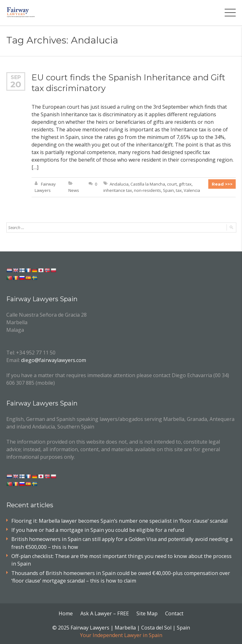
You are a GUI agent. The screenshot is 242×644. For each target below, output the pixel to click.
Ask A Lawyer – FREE (105, 612)
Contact (174, 612)
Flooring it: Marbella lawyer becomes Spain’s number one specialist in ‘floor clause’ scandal (118, 520)
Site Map (147, 612)
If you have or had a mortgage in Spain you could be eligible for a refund (97, 530)
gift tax (185, 184)
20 (16, 84)
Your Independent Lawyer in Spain (121, 634)
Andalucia (119, 184)
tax (179, 190)
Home (66, 612)
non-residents (147, 190)
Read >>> (222, 184)
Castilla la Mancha (148, 184)
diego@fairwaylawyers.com (53, 360)
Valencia (192, 190)
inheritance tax (118, 190)
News (74, 190)
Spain (168, 190)
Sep (16, 77)
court (172, 184)
